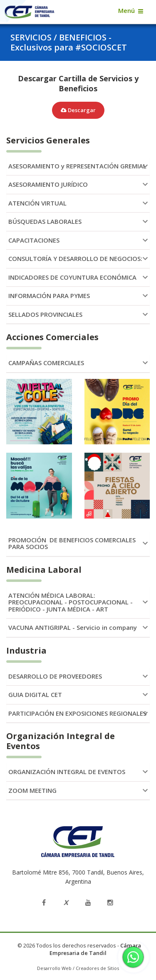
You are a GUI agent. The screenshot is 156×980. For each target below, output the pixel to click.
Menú (126, 10)
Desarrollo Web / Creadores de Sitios (78, 968)
